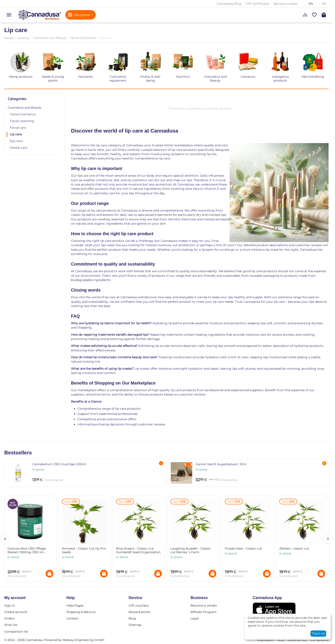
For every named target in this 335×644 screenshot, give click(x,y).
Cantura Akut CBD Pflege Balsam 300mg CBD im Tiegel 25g (27, 550)
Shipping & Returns (81, 612)
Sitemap (135, 625)
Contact (72, 618)
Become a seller (286, 4)
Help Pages (75, 605)
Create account (16, 612)
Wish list (11, 625)
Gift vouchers (139, 605)
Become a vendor (204, 605)
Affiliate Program (204, 612)
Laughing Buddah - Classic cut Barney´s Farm (191, 550)
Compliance (320, 640)
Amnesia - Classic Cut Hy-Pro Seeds (84, 550)
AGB (281, 640)
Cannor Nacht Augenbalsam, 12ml (221, 464)
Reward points (139, 612)
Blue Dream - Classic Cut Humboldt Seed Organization (138, 550)
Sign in (10, 605)
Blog (132, 618)
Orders (9, 618)
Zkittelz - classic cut (294, 549)
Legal (195, 618)
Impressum (266, 640)
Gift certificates (257, 4)
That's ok (318, 633)
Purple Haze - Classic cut (243, 549)
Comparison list (16, 632)
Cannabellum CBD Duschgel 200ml (59, 464)
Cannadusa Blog (229, 4)
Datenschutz (297, 640)
